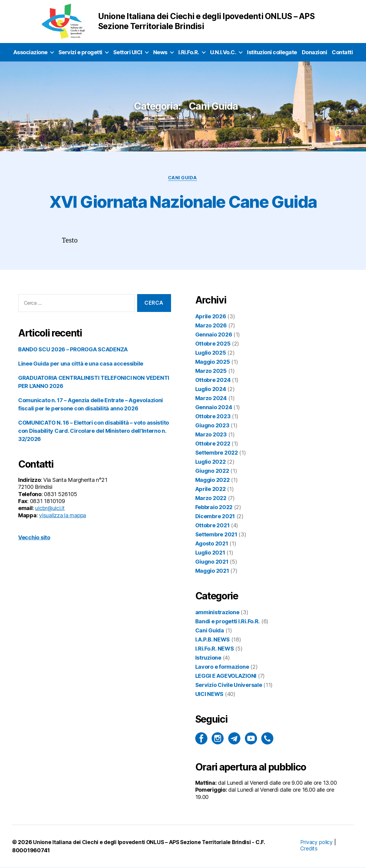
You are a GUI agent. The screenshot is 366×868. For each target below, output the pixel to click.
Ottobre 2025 (213, 344)
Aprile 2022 (211, 490)
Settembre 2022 (217, 453)
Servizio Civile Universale (229, 686)
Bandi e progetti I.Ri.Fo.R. (228, 622)
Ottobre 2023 (213, 417)
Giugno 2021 (212, 562)
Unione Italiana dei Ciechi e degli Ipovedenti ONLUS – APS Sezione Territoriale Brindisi (145, 843)
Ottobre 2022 (213, 444)
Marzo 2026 (211, 326)
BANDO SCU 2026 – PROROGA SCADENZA (73, 350)
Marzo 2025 (211, 371)
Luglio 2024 (211, 390)
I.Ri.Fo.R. (189, 52)
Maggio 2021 (212, 571)
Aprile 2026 (211, 317)
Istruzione (208, 658)
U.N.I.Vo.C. (223, 52)
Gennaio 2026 (214, 335)
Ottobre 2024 (213, 381)
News (160, 52)
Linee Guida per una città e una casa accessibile (81, 364)
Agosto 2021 (212, 544)
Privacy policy (316, 843)
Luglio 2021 (210, 553)
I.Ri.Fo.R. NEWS (215, 649)
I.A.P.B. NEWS (213, 640)
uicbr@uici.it (50, 509)
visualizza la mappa (63, 516)
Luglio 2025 (211, 353)
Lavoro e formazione (222, 667)
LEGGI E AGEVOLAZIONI (226, 676)
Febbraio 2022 (214, 508)
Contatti (342, 52)
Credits (308, 849)
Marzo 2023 (211, 435)
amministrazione (217, 613)
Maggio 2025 (213, 362)
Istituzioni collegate (272, 52)
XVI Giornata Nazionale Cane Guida (183, 201)
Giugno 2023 (212, 426)
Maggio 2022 (213, 480)
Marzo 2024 (211, 399)
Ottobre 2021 (213, 526)
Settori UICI (128, 52)
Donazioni (315, 52)
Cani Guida (183, 178)
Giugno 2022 (212, 471)
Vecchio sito (34, 538)
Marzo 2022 (211, 499)
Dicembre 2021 (215, 517)
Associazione (30, 52)
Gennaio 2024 (214, 408)
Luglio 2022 (211, 462)
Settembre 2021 (216, 535)
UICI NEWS (209, 695)
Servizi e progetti (80, 52)
